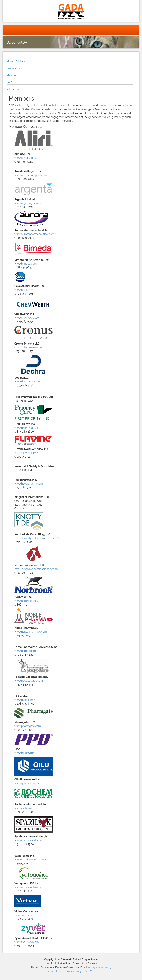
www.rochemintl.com (27, 808)
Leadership (13, 68)
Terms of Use (55, 971)
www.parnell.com (25, 651)
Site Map (90, 971)
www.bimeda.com (25, 264)
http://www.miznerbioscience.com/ (36, 569)
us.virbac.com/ (24, 915)
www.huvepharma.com (29, 484)
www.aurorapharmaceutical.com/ (35, 234)
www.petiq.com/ (25, 700)
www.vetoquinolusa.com (29, 887)
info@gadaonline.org (100, 967)
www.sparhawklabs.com (29, 840)
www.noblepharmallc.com (31, 632)
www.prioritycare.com (28, 428)
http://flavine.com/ (26, 453)
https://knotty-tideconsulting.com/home (40, 538)
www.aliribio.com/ (26, 158)
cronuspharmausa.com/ (29, 347)
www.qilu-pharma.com (28, 783)
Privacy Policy (73, 971)
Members (12, 75)
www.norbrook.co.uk (27, 601)
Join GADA (13, 89)
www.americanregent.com (31, 175)
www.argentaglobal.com (29, 203)
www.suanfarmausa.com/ (30, 860)
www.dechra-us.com (27, 382)
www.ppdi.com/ (24, 753)
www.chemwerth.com (28, 318)
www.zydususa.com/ (27, 942)
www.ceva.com (24, 290)
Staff (9, 82)
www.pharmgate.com (28, 726)
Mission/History (16, 61)
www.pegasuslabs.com (29, 681)
